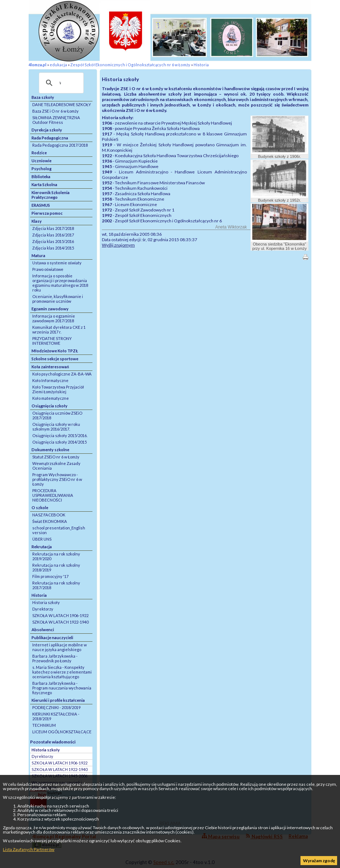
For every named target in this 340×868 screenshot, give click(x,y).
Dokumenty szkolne (50, 450)
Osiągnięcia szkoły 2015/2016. (60, 435)
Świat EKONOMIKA (50, 521)
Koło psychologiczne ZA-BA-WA (62, 374)
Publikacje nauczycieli (52, 638)
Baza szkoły (43, 97)
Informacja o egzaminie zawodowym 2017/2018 (54, 318)
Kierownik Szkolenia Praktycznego (51, 195)
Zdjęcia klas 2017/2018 (53, 228)
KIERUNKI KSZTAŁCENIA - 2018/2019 (56, 716)
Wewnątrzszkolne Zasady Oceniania (56, 466)
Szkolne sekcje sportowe (55, 359)
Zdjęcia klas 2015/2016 (53, 241)
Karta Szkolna (44, 184)
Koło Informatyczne (50, 380)
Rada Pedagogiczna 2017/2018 (60, 145)
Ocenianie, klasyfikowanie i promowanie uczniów (58, 299)
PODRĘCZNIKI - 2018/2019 (56, 707)
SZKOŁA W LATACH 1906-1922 (60, 615)
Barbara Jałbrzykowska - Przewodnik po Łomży (55, 658)
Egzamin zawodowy (50, 309)
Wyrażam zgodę (319, 861)
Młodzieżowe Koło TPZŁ (55, 351)
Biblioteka (41, 177)
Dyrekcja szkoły (47, 130)
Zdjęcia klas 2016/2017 (53, 235)
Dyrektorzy (43, 609)
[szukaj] (60, 83)
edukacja (58, 65)
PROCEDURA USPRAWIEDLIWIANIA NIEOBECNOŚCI (53, 495)
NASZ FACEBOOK (49, 515)
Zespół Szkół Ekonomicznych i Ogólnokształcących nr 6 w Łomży (130, 65)
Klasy (37, 221)
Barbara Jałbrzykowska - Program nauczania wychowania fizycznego (62, 688)
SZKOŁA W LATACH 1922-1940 (60, 622)
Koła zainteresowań (50, 367)
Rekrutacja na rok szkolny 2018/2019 (56, 567)
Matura (38, 255)
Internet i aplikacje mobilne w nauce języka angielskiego (59, 647)
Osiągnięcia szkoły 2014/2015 (59, 442)
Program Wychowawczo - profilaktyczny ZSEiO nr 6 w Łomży (57, 479)
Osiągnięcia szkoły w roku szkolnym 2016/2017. (56, 427)
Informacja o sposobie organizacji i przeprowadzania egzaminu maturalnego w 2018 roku (60, 283)
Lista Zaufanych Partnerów (29, 849)
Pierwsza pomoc (47, 213)
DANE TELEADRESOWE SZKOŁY (62, 104)
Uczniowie (42, 161)
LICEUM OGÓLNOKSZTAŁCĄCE (62, 732)
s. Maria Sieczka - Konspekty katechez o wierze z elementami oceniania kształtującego (62, 672)
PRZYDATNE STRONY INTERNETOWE (52, 341)
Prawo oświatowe (48, 269)
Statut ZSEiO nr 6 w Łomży (56, 457)
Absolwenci (43, 630)
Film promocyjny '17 (50, 576)
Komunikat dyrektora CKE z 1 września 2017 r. (59, 330)
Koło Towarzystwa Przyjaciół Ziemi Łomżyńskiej (58, 389)
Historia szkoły (46, 602)
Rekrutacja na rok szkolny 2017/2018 (56, 585)
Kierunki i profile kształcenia (58, 700)
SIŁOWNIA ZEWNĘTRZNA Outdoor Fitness (56, 120)
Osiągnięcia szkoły (49, 406)
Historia (201, 65)
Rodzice (39, 153)
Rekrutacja (42, 547)
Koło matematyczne (51, 398)
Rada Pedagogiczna (50, 138)
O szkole (40, 508)
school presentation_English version (59, 530)
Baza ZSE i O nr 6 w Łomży (55, 111)
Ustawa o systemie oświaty (57, 263)
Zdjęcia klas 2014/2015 (53, 248)
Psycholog (42, 169)
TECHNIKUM (44, 725)
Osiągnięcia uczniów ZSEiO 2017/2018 (57, 415)
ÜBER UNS (42, 539)
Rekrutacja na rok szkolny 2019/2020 (56, 556)
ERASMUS (41, 205)
